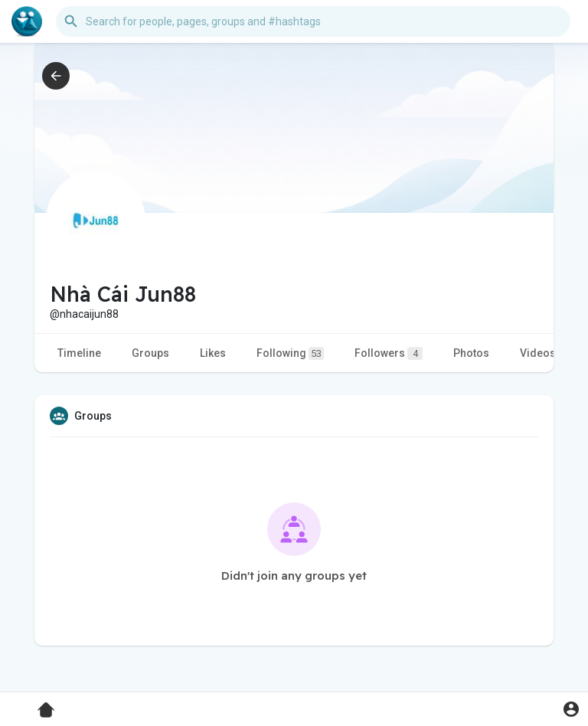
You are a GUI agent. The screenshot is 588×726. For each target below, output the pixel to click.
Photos (471, 353)
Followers (389, 353)
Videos (538, 353)
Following (290, 353)
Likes (213, 353)
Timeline (79, 353)
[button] (313, 21)
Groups (150, 353)
